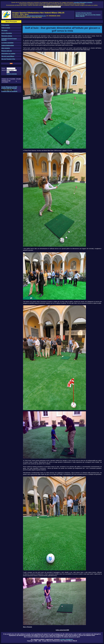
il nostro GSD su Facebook (9, 91)
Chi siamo (4, 30)
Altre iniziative (6, 48)
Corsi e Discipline (7, 33)
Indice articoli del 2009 (62, 630)
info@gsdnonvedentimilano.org (36, 16)
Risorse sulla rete (7, 51)
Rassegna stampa (7, 36)
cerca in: (4, 70)
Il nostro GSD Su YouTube (9, 88)
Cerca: (4, 68)
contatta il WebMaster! (66, 639)
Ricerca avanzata (12, 74)
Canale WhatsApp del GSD (9, 87)
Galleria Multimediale (8, 45)
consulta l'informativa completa (83, 2)
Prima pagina (5, 25)
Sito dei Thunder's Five (8, 59)
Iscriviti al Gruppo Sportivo (84, 13)
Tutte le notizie (6, 28)
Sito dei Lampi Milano (8, 56)
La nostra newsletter (7, 43)
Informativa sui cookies (8, 54)
